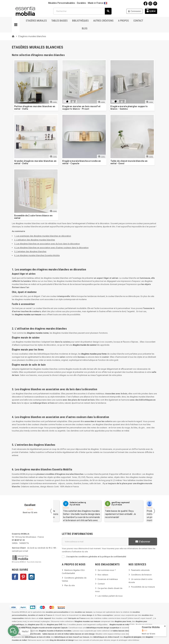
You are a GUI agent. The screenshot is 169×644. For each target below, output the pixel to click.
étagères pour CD (35, 625)
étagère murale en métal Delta (122, 625)
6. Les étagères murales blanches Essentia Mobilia (37, 255)
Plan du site (70, 585)
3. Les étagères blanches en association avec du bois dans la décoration (47, 244)
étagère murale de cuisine (84, 345)
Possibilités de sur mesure (143, 587)
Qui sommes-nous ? (107, 570)
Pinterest (23, 577)
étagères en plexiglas (132, 637)
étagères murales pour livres (94, 354)
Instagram (32, 577)
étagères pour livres (123, 621)
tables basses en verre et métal (56, 634)
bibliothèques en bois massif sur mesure (72, 637)
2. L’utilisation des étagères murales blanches (35, 240)
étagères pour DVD (55, 625)
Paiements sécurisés (140, 570)
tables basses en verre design (82, 634)
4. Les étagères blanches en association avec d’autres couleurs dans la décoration (51, 248)
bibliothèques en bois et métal (38, 637)
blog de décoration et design (62, 640)
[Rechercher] (82, 11)
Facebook (15, 577)
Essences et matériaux (108, 579)
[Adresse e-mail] (95, 542)
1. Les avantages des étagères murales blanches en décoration (43, 236)
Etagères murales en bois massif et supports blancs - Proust (81, 108)
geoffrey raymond (121, 503)
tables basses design (122, 631)
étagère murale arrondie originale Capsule (50, 628)
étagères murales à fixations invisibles (55, 631)
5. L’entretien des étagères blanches (30, 252)
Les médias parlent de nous (110, 596)
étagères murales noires (38, 333)
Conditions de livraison (141, 575)
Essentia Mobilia (151, 627)
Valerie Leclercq (78, 503)
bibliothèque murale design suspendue (103, 628)
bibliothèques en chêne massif (106, 637)
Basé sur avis (149, 634)
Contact (101, 584)
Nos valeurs (103, 575)
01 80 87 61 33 (18, 540)
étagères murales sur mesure (28, 315)
